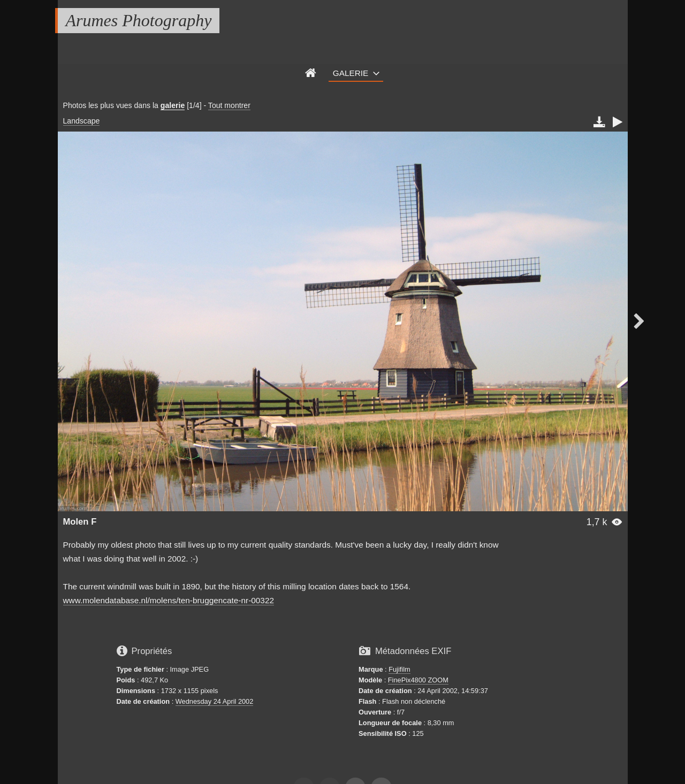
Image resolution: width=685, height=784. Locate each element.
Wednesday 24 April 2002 (215, 701)
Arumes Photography (139, 20)
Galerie (351, 73)
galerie (173, 105)
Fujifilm (399, 669)
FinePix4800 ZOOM (418, 680)
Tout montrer (229, 105)
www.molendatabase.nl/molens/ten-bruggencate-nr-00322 (169, 600)
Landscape (82, 121)
